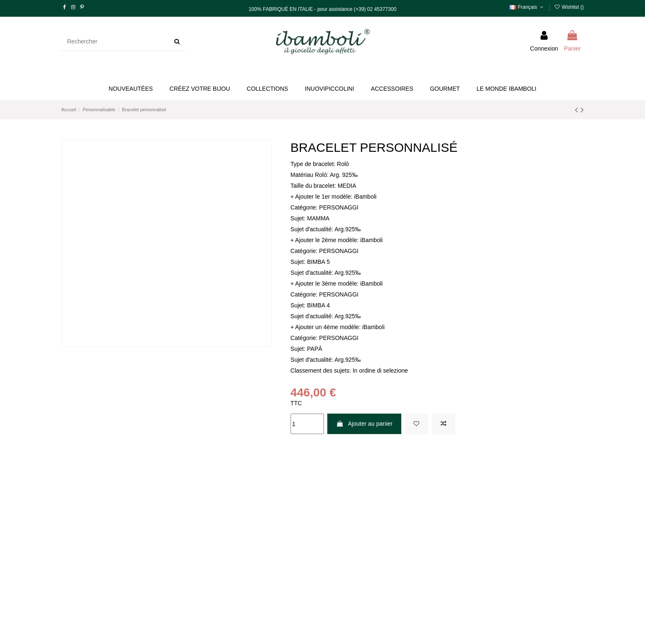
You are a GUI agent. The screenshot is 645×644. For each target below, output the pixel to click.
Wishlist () (569, 7)
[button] (200, 89)
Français (527, 7)
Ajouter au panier (364, 424)
